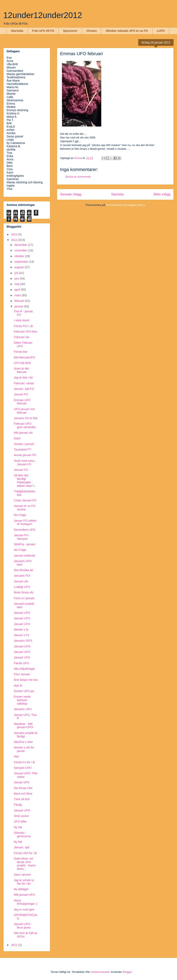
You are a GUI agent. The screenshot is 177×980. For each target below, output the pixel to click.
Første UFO (21, 663)
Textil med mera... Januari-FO (25, 463)
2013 (15, 234)
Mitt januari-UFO (24, 895)
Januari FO (21, 394)
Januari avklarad (24, 556)
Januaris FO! (22, 576)
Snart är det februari (21, 370)
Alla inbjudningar (24, 669)
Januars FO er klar (26, 418)
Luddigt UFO (22, 587)
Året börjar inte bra (26, 680)
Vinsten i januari (24, 444)
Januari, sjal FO (24, 389)
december (21, 245)
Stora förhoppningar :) (26, 902)
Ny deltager (21, 889)
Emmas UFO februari (22, 402)
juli (17, 273)
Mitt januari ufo (23, 433)
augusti (19, 267)
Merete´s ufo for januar (24, 749)
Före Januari (22, 674)
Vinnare (91, 31)
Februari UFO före (26, 332)
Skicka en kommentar (78, 177)
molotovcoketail (100, 972)
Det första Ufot (23, 788)
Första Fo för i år (24, 762)
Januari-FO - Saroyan (22, 537)
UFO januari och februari (24, 411)
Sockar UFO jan (24, 691)
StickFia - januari (24, 544)
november (21, 250)
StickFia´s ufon (23, 742)
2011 (15, 945)
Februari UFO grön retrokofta (25, 425)
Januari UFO (22, 613)
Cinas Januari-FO (25, 500)
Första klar (21, 352)
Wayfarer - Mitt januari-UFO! (24, 726)
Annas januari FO (25, 455)
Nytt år (18, 686)
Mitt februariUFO (24, 357)
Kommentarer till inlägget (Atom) (126, 205)
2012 (15, 240)
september (22, 262)
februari (20, 301)
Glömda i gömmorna (22, 835)
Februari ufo (22, 337)
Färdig (18, 805)
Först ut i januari (24, 598)
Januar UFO (22, 782)
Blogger (127, 972)
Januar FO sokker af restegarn (25, 522)
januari (19, 306)
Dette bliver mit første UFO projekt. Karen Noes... (25, 864)
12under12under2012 (43, 15)
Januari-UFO (22, 646)
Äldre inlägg (162, 194)
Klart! (17, 438)
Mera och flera (23, 794)
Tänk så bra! (22, 799)
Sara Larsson (22, 875)
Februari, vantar (24, 383)
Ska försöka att (23, 570)
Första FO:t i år (23, 326)
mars (18, 295)
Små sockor (21, 816)
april (17, 290)
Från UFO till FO (43, 31)
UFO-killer (20, 821)
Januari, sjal (22, 847)
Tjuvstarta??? (23, 449)
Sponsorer (70, 31)
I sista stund (22, 320)
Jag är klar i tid (23, 378)
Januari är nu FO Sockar (25, 508)
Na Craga (20, 515)
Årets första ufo (24, 592)
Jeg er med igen (24, 909)
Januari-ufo (21, 581)
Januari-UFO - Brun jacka (23, 926)
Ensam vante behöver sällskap (22, 700)
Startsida (17, 31)
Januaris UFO (23, 709)
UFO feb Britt (22, 363)
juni (17, 278)
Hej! (16, 756)
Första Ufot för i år (25, 853)
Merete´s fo (21, 630)
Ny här (18, 827)
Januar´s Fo (22, 635)
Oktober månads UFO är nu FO (127, 31)
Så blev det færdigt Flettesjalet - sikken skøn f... (25, 480)
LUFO (161, 31)
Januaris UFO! (23, 641)
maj (17, 284)
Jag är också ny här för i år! (24, 882)
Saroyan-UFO (23, 768)
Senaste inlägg (71, 194)
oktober (20, 256)
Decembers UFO (25, 530)
